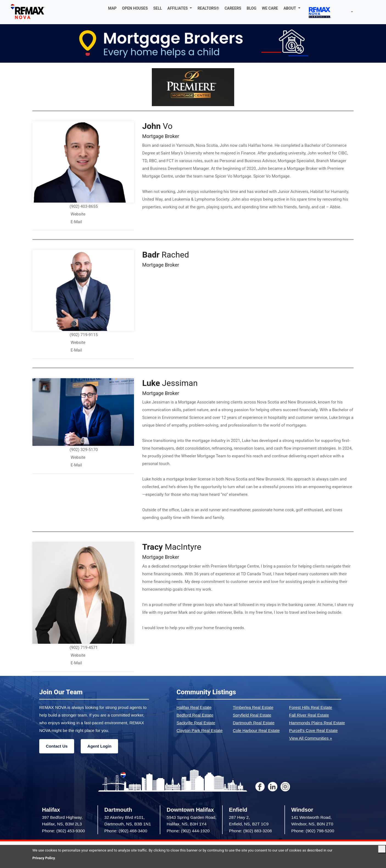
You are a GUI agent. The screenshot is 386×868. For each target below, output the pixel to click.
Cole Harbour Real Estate (256, 730)
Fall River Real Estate (309, 715)
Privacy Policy (44, 858)
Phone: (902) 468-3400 (126, 831)
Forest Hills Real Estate (311, 707)
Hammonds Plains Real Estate (317, 723)
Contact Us (57, 746)
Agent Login (99, 746)
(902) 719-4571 (84, 648)
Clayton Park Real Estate (200, 730)
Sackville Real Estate (196, 723)
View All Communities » (311, 738)
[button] (180, 8)
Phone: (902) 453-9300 (63, 831)
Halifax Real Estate (194, 707)
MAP (112, 8)
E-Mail (76, 222)
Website (78, 214)
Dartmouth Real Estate (254, 723)
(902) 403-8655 (84, 206)
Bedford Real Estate (195, 715)
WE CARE (270, 8)
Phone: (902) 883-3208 (250, 831)
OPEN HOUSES (135, 8)
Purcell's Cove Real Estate (313, 730)
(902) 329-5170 (84, 450)
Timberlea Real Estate (253, 707)
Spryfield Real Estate (252, 715)
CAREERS (233, 8)
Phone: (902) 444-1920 (188, 831)
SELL (158, 8)
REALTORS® (208, 8)
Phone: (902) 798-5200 (313, 831)
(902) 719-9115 (84, 335)
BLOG (252, 8)
